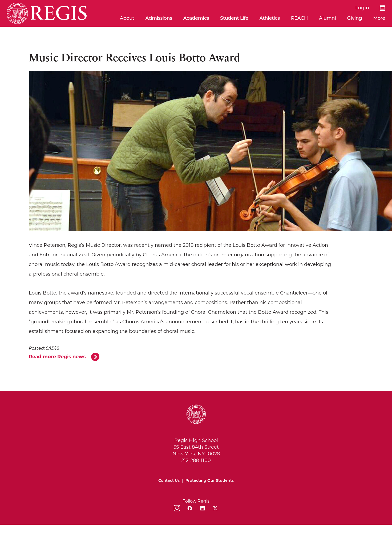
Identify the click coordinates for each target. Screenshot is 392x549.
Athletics (270, 18)
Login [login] (362, 8)
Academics (196, 18)
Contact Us (169, 481)
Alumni (328, 18)
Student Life (234, 18)
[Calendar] (383, 8)
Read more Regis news (57, 357)
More (379, 18)
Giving (355, 18)
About (127, 18)
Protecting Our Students (210, 481)
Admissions (159, 18)
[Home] (47, 13)
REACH (299, 18)
